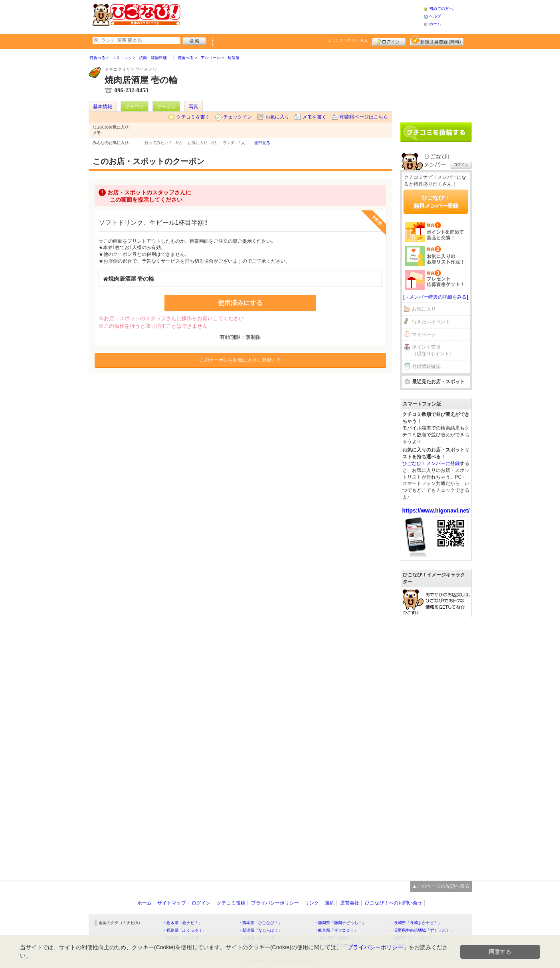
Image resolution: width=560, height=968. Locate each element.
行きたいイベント (431, 322)
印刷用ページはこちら (364, 117)
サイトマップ (172, 903)
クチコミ (135, 107)
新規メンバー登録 (437, 41)
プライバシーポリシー (275, 903)
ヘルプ (435, 16)
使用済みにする (240, 303)
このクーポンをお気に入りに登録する (240, 360)
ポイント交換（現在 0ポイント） (433, 350)
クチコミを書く (193, 117)
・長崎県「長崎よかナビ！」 (416, 923)
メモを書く (315, 117)
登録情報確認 (426, 366)
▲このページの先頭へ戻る (441, 886)
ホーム (435, 24)
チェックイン (237, 117)
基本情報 (103, 107)
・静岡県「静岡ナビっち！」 (340, 923)
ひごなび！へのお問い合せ (394, 903)
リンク (312, 903)
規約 (330, 903)
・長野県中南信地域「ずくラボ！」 (422, 930)
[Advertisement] (302, 16)
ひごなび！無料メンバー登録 (436, 202)
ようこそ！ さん (348, 40)
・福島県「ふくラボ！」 (184, 930)
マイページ (424, 335)
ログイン (389, 41)
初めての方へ (441, 9)
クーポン (166, 107)
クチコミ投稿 (231, 903)
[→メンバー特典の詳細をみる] (436, 297)
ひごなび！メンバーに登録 (431, 463)
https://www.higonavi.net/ (436, 511)
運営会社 (350, 903)
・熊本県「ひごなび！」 (260, 923)
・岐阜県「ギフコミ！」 (336, 930)
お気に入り (277, 117)
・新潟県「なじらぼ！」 (260, 930)
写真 (194, 107)
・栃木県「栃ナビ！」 (182, 923)
